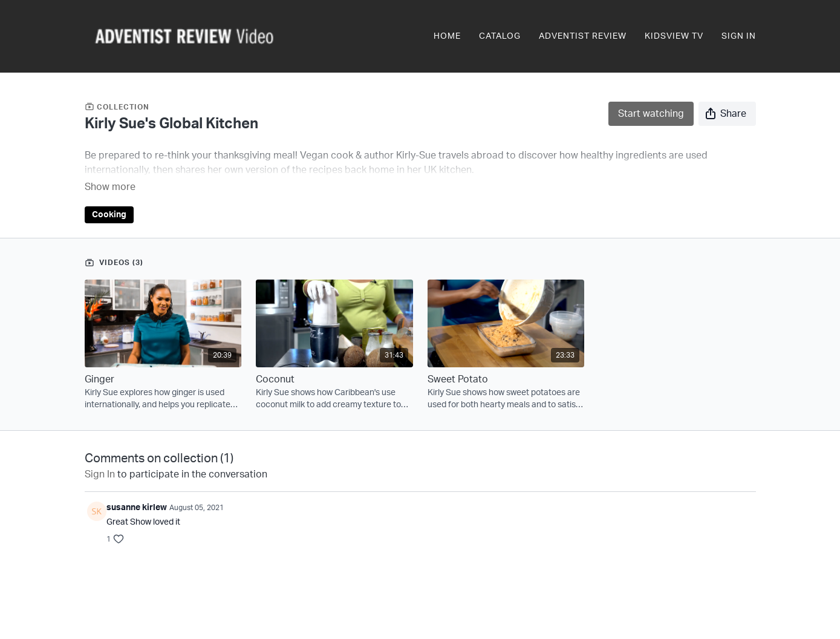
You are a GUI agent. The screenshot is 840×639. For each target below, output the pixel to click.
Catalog (500, 36)
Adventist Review (583, 36)
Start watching (651, 114)
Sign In (739, 36)
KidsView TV (674, 36)
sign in (100, 457)
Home (447, 36)
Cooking (109, 198)
